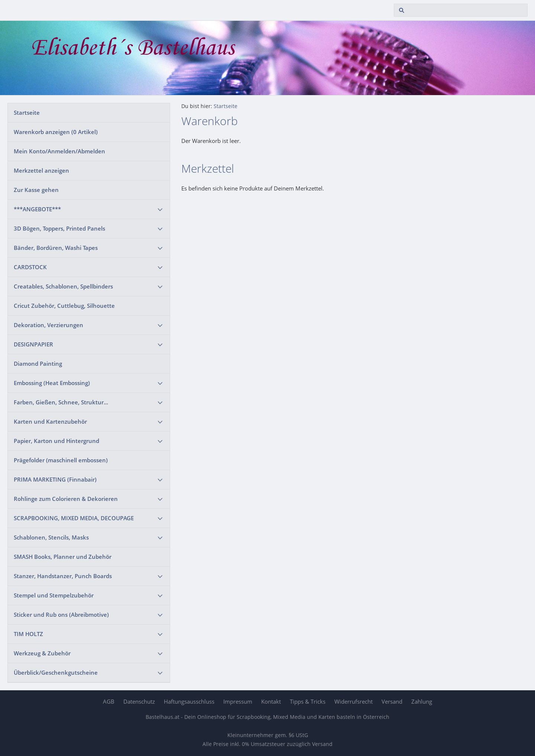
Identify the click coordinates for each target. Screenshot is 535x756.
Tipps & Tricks (308, 701)
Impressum (238, 701)
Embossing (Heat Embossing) (52, 383)
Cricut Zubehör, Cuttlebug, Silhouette (64, 306)
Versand (392, 701)
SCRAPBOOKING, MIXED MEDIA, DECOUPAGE (74, 518)
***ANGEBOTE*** (37, 209)
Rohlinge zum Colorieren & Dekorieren (66, 499)
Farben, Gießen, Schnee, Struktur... (61, 402)
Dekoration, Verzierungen (48, 325)
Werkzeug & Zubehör (42, 653)
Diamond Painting (38, 364)
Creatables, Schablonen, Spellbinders (63, 286)
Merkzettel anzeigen (41, 170)
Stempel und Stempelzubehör (54, 595)
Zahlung (422, 701)
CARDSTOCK (30, 267)
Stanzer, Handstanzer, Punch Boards (63, 576)
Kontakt (271, 701)
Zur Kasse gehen (36, 190)
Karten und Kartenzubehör (50, 421)
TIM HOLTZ (28, 634)
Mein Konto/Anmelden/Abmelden (59, 151)
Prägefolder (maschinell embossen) (61, 460)
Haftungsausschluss (189, 701)
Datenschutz (139, 701)
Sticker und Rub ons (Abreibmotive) (61, 615)
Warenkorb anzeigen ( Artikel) (56, 132)
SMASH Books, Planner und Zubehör (63, 557)
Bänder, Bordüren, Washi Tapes (56, 248)
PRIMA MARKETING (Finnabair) (55, 479)
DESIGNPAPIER (33, 344)
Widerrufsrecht (354, 701)
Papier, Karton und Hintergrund (56, 441)
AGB (109, 701)
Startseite (27, 113)
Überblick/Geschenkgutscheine (56, 672)
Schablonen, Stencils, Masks (51, 537)
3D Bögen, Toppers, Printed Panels (59, 228)
